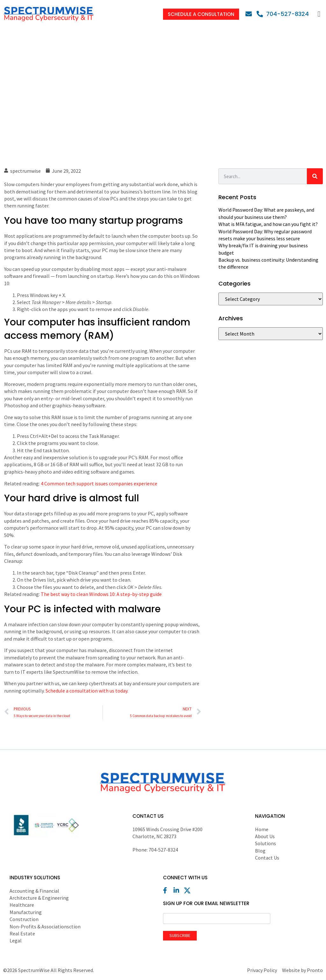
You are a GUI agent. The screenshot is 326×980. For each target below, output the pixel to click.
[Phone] (283, 14)
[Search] (315, 176)
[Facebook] (168, 890)
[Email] (250, 14)
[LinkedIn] (178, 890)
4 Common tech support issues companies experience (99, 483)
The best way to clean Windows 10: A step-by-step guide (101, 594)
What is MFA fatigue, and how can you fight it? (268, 224)
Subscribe (180, 935)
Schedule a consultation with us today (86, 691)
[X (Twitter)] (189, 890)
